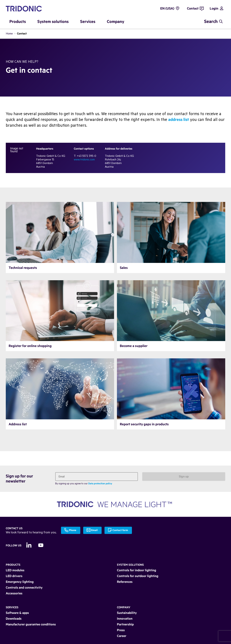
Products (13, 565)
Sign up (184, 477)
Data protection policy (100, 484)
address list (179, 120)
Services (12, 607)
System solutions (130, 565)
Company (124, 607)
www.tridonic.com (84, 160)
